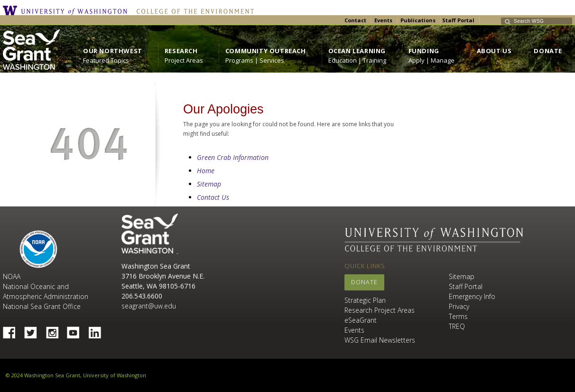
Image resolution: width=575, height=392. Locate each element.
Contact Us (213, 197)
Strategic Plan (365, 300)
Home (206, 171)
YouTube (77, 330)
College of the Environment (193, 10)
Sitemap (209, 184)
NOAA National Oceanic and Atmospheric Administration (46, 286)
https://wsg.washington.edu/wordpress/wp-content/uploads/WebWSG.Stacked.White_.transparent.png (31, 50)
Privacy (459, 306)
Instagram (56, 330)
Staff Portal (458, 20)
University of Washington (67, 10)
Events (383, 20)
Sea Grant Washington (150, 234)
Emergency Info (472, 296)
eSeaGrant (361, 320)
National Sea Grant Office (42, 306)
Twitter (34, 330)
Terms (458, 316)
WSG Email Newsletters (380, 340)
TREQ (457, 326)
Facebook (13, 330)
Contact (355, 20)
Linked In (98, 330)
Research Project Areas (380, 310)
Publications (418, 20)
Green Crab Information (233, 157)
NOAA (38, 249)
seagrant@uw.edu (149, 306)
